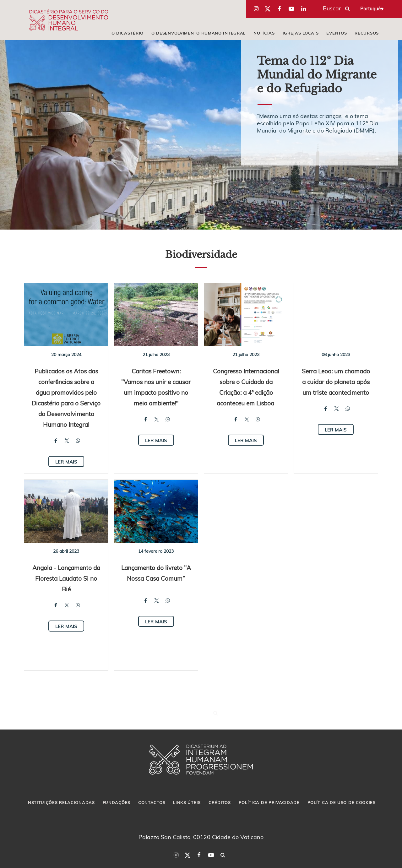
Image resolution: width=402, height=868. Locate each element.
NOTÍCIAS (264, 33)
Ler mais (66, 462)
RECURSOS (367, 33)
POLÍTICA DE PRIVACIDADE (269, 802)
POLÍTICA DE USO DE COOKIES (342, 802)
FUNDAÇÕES (117, 802)
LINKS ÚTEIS (187, 802)
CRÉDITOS (220, 802)
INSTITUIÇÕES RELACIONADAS (61, 802)
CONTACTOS (152, 802)
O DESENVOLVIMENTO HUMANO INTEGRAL (198, 33)
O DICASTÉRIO (128, 33)
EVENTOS (337, 33)
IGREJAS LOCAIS (301, 33)
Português (372, 8)
